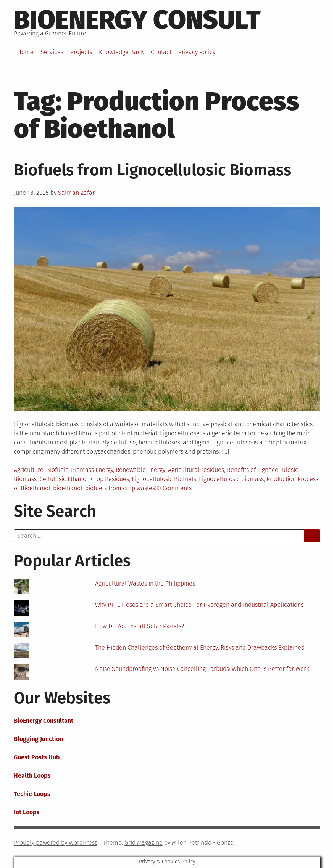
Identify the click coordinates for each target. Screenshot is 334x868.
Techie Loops (32, 794)
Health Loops (32, 776)
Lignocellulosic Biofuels (164, 479)
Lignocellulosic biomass (231, 479)
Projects (81, 52)
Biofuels (57, 470)
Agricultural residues (196, 470)
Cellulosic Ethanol (64, 479)
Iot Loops (27, 812)
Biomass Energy (92, 470)
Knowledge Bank (121, 52)
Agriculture (29, 470)
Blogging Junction (38, 739)
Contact (161, 52)
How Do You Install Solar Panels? (140, 626)
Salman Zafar (76, 193)
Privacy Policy (197, 52)
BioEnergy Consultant (44, 721)
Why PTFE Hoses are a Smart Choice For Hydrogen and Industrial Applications (199, 605)
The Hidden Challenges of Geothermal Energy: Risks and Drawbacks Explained (200, 647)
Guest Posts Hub (37, 757)
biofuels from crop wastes (120, 488)
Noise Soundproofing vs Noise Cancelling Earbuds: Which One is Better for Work (202, 669)
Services (52, 52)
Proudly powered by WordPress (56, 843)
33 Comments (173, 488)
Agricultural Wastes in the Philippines (145, 583)
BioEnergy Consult (137, 20)
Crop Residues (110, 479)
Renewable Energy (140, 470)
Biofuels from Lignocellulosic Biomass (152, 170)
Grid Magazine (144, 843)
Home (25, 52)
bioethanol (68, 488)
